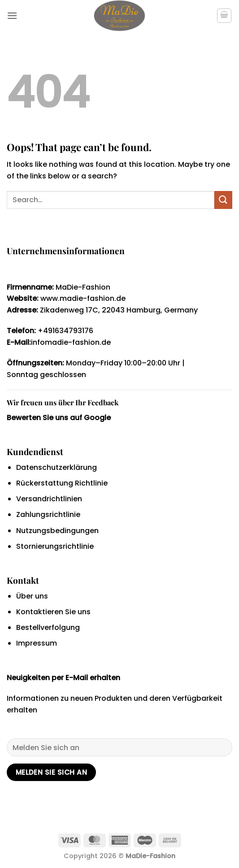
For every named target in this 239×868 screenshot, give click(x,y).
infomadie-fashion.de (71, 342)
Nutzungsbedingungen (57, 531)
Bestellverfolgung (48, 627)
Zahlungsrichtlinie (48, 514)
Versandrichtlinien (49, 499)
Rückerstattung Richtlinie (62, 483)
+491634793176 (65, 331)
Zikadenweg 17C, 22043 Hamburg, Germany (119, 310)
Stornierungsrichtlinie (55, 546)
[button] (12, 15)
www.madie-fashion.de (82, 298)
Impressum (37, 643)
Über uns (32, 596)
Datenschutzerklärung (56, 467)
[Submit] (223, 200)
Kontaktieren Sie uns (53, 612)
